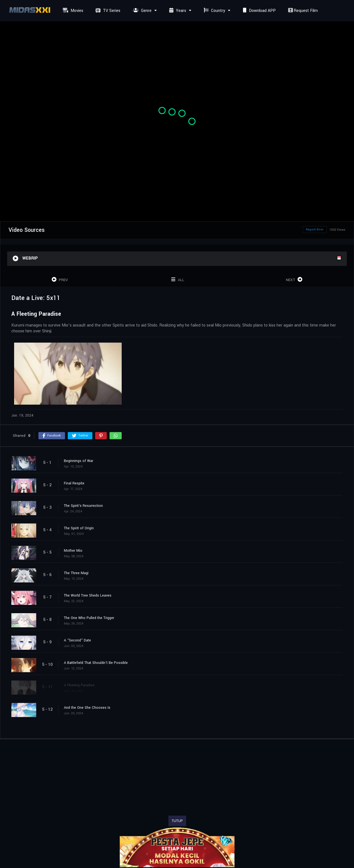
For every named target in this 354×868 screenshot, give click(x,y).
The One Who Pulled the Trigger (89, 618)
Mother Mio (73, 551)
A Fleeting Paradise (79, 685)
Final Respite (74, 483)
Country (214, 11)
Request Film (302, 11)
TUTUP (177, 821)
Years (177, 11)
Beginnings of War (79, 461)
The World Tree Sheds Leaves (88, 595)
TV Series (107, 11)
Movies (72, 11)
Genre (141, 11)
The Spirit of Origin (79, 528)
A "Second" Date (77, 640)
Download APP (259, 11)
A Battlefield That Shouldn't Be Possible (96, 663)
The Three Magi (76, 573)
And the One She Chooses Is (87, 708)
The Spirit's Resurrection (83, 506)
